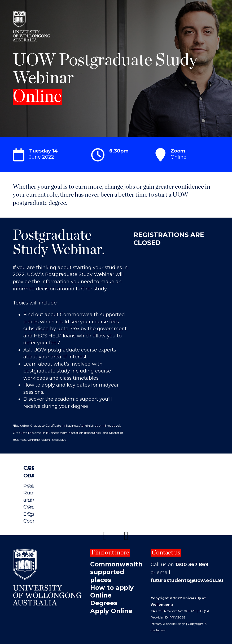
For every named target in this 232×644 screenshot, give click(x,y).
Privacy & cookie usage (168, 621)
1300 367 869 (192, 562)
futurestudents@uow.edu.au (187, 578)
